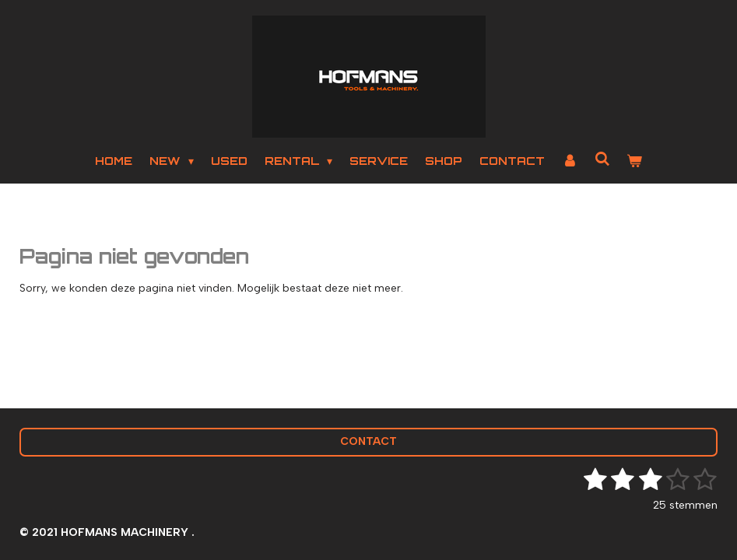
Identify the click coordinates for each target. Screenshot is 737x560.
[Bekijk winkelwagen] (634, 161)
